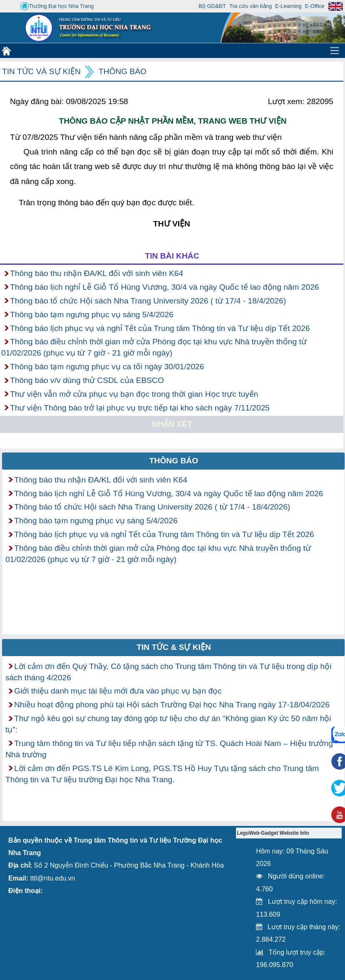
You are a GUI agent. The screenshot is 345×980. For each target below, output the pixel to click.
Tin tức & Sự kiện (174, 647)
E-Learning (288, 6)
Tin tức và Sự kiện (41, 71)
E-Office (315, 6)
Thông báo (123, 71)
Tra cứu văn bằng (251, 6)
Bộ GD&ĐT (212, 6)
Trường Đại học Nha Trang (57, 6)
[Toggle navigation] (335, 50)
